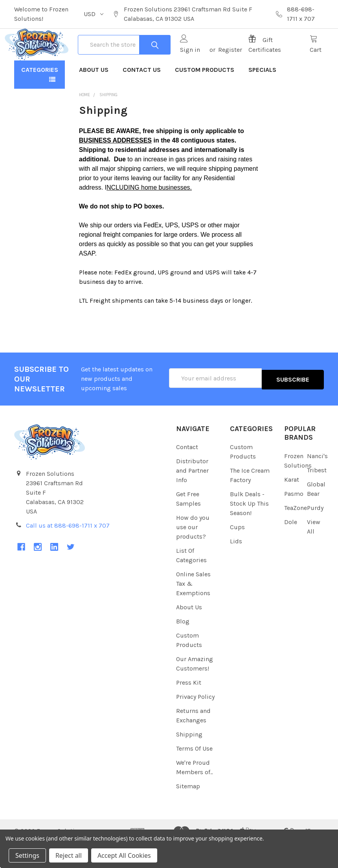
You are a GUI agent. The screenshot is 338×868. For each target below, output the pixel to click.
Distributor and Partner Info (192, 496)
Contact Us (142, 95)
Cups (237, 553)
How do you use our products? (193, 553)
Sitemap (188, 812)
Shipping (189, 760)
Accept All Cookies (124, 855)
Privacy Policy (195, 722)
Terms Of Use (194, 774)
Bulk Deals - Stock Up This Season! (249, 529)
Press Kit (189, 708)
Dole (291, 547)
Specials (262, 95)
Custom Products (205, 95)
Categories (40, 95)
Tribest (317, 496)
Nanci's (317, 482)
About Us (94, 95)
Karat (292, 505)
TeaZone (296, 533)
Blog (183, 647)
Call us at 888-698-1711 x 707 (68, 551)
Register (228, 62)
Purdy (315, 533)
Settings (27, 855)
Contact (187, 472)
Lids (236, 567)
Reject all (69, 855)
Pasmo (294, 519)
